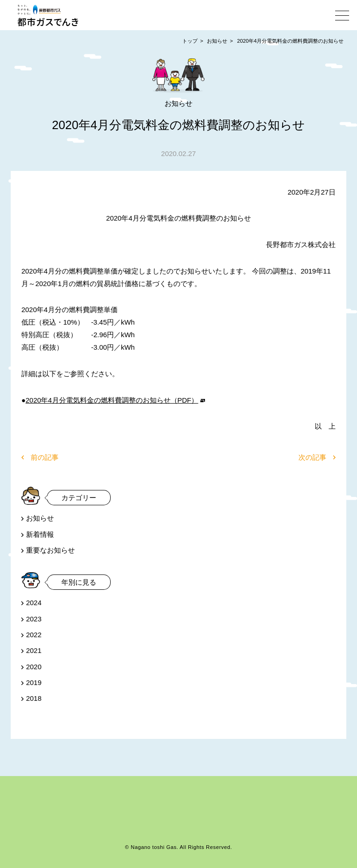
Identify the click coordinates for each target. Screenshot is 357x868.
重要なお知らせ (50, 550)
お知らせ (217, 41)
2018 (34, 698)
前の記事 (45, 457)
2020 (34, 667)
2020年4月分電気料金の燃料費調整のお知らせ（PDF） (112, 400)
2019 (34, 682)
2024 (34, 603)
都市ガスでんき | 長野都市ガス (48, 15)
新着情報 (40, 534)
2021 (34, 650)
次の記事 (312, 457)
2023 (34, 619)
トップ (190, 41)
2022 (34, 635)
